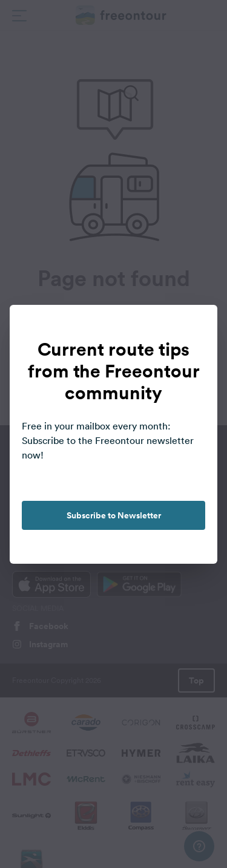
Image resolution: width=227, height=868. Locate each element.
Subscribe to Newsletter (114, 515)
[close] (196, 327)
